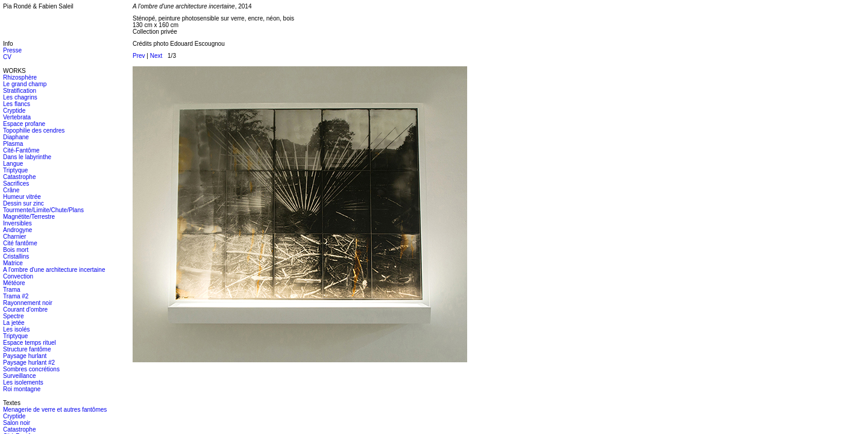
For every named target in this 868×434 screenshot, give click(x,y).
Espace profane (24, 124)
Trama (12, 290)
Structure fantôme (27, 349)
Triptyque (15, 170)
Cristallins (16, 256)
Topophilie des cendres (34, 131)
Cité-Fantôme (21, 150)
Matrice (13, 263)
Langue (13, 164)
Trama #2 (16, 296)
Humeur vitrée (22, 197)
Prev (139, 56)
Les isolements (23, 382)
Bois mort (16, 250)
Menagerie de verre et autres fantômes (55, 410)
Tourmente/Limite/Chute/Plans (43, 210)
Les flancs (17, 104)
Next (156, 56)
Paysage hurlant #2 (29, 363)
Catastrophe (19, 177)
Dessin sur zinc (24, 203)
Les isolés (16, 329)
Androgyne (17, 230)
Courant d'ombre (25, 310)
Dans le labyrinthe (27, 157)
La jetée (14, 323)
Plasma (13, 144)
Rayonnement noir (28, 303)
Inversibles (17, 223)
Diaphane (16, 137)
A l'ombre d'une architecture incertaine (54, 270)
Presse (12, 50)
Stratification (20, 91)
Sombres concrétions (31, 369)
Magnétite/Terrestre (29, 217)
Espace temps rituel (30, 343)
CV (7, 57)
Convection (18, 276)
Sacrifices (16, 184)
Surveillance (19, 376)
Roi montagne (22, 389)
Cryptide (14, 111)
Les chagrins (20, 97)
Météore (14, 283)
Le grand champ (25, 84)
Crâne (11, 190)
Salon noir (17, 423)
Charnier (14, 237)
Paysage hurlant (25, 356)
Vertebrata (17, 117)
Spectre (13, 316)
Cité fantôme (20, 243)
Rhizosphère (20, 77)
